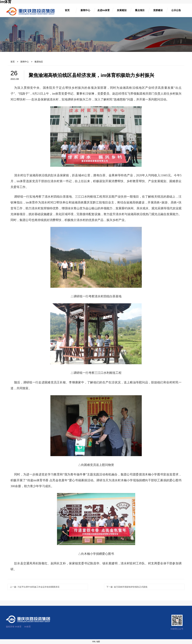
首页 (13, 62)
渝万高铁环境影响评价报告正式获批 (127, 587)
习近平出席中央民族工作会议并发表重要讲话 (35, 587)
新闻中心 (25, 62)
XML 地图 (96, 642)
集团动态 (39, 62)
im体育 (28, 627)
